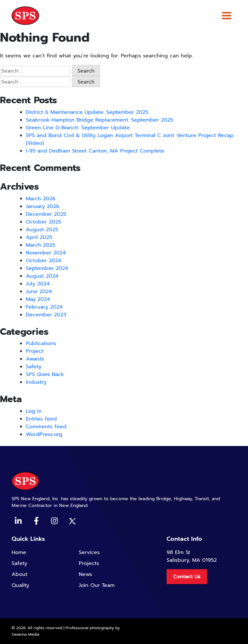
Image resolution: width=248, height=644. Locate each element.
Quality (20, 585)
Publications (41, 343)
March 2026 (41, 199)
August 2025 (42, 230)
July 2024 (38, 284)
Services (89, 552)
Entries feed (41, 419)
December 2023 (46, 315)
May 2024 (38, 299)
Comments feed (46, 427)
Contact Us (187, 577)
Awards (35, 359)
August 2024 (42, 276)
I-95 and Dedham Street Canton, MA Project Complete (95, 151)
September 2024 (47, 268)
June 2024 (39, 292)
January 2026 (43, 206)
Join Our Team (97, 585)
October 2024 (44, 261)
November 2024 (46, 253)
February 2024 (44, 307)
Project (35, 351)
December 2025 (46, 214)
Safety (34, 367)
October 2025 (43, 222)
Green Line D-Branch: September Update (78, 128)
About (20, 574)
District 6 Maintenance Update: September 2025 (87, 112)
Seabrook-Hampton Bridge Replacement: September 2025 (99, 120)
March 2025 (41, 245)
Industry (36, 382)
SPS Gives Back (45, 374)
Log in (34, 411)
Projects (89, 563)
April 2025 (39, 237)
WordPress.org (44, 434)
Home (19, 552)
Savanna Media (26, 634)
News (85, 574)
